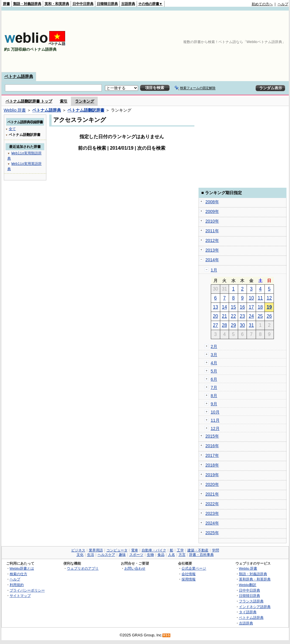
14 (224, 307)
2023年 (212, 513)
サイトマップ (20, 596)
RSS (167, 635)
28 (224, 325)
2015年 (212, 436)
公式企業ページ (194, 568)
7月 (214, 387)
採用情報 (189, 579)
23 (242, 316)
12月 (215, 428)
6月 (214, 379)
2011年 (212, 231)
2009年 (212, 211)
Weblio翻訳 (248, 585)
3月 (214, 355)
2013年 (212, 250)
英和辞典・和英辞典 (255, 579)
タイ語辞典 (248, 612)
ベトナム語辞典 (19, 76)
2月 (214, 346)
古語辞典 (128, 4)
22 (233, 316)
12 (269, 298)
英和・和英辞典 (57, 4)
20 (216, 316)
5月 (214, 371)
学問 (216, 550)
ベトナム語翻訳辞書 (86, 110)
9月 (214, 404)
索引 (64, 101)
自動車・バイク (154, 550)
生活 (91, 555)
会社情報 (189, 574)
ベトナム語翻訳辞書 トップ (29, 101)
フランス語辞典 (251, 601)
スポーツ (136, 555)
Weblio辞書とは (22, 568)
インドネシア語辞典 (255, 607)
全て (12, 129)
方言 (182, 555)
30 (242, 325)
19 (269, 307)
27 (216, 325)
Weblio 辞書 (15, 110)
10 (251, 298)
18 (260, 307)
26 (269, 316)
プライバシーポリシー (27, 590)
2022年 (212, 504)
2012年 (212, 240)
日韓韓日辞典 (107, 4)
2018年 (212, 465)
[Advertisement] (257, 41)
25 (260, 316)
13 (216, 307)
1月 (214, 270)
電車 (135, 550)
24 (251, 316)
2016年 (212, 446)
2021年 (212, 494)
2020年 (212, 484)
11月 (215, 420)
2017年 (212, 455)
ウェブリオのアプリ (83, 568)
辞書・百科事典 (201, 555)
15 (233, 307)
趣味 (122, 555)
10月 (215, 412)
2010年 (212, 221)
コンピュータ (117, 550)
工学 (180, 550)
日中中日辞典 (83, 4)
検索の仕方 (18, 574)
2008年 (212, 202)
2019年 (212, 475)
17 (251, 307)
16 (242, 307)
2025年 (212, 533)
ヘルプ (283, 4)
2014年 (212, 260)
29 (233, 325)
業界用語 (96, 550)
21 (224, 316)
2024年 (212, 523)
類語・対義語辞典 (27, 4)
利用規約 (17, 585)
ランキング (85, 101)
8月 (214, 396)
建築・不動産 (198, 550)
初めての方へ (262, 4)
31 (251, 325)
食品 (161, 555)
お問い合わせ (135, 568)
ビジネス (78, 550)
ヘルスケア (106, 555)
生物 (150, 555)
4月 (214, 363)
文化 (80, 555)
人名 (172, 555)
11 (260, 298)
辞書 (6, 4)
